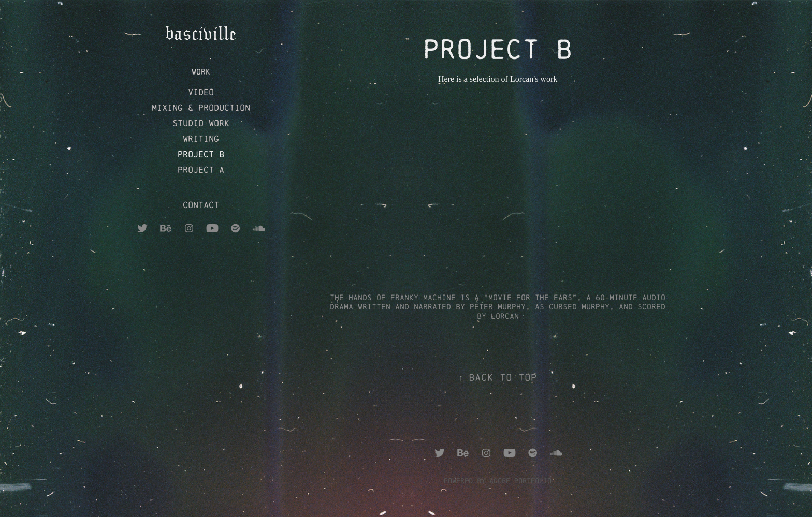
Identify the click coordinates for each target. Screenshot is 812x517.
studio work (201, 123)
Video (201, 92)
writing (201, 138)
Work (201, 72)
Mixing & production (201, 107)
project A (201, 169)
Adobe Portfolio (520, 481)
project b (201, 154)
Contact (201, 205)
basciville (201, 33)
